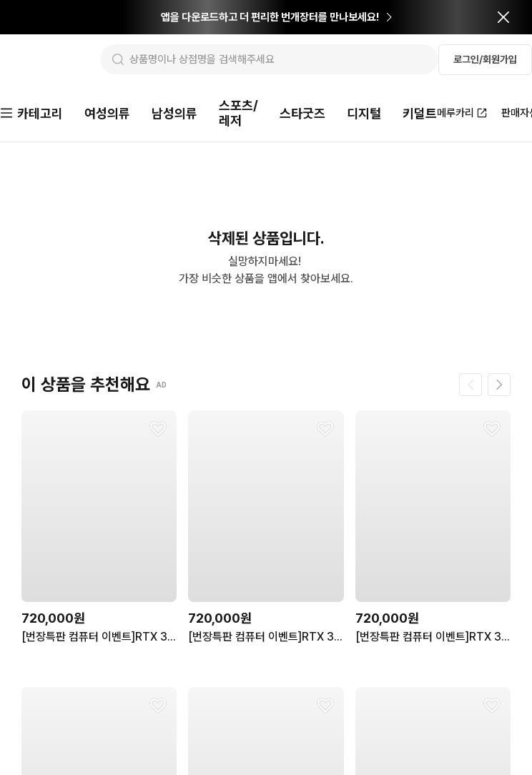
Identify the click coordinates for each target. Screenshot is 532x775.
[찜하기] (158, 430)
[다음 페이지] (499, 386)
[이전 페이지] (471, 386)
